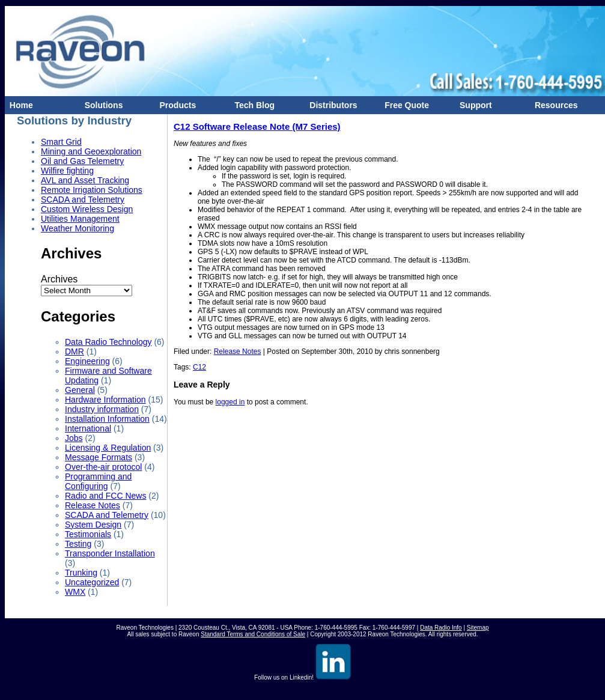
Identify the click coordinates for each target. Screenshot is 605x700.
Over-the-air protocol (103, 467)
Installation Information (107, 419)
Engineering (87, 361)
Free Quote (404, 105)
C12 (199, 367)
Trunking (81, 573)
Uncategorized (92, 582)
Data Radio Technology (108, 342)
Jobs (74, 438)
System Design (93, 525)
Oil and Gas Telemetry (82, 161)
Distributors (331, 105)
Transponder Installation (110, 553)
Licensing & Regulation (108, 448)
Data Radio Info (441, 628)
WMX (75, 592)
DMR (74, 352)
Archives (59, 279)
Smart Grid (61, 142)
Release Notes (93, 505)
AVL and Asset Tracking (85, 180)
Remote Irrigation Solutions (92, 190)
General (80, 390)
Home (19, 105)
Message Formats (99, 457)
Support (473, 105)
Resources (554, 105)
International (88, 428)
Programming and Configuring (98, 481)
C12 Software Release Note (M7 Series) (257, 126)
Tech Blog (252, 105)
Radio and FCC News (105, 496)
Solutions (102, 105)
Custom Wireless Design (87, 209)
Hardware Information (105, 400)
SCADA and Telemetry (83, 199)
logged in (230, 402)
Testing (78, 544)
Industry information (102, 409)
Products (175, 105)
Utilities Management (80, 219)
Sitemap (478, 628)
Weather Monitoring (78, 228)
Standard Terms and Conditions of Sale (253, 634)
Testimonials (88, 534)
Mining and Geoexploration (91, 151)
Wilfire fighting (67, 171)
